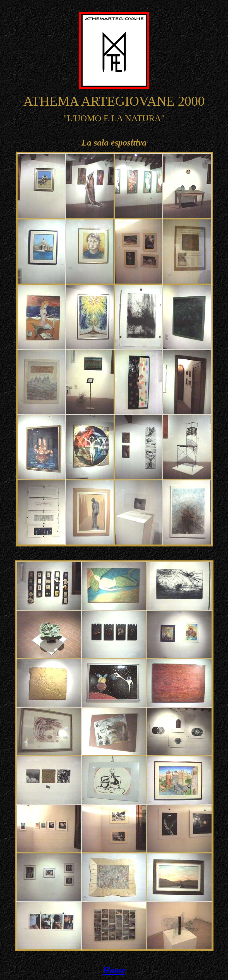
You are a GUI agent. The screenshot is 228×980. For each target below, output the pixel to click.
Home (114, 970)
